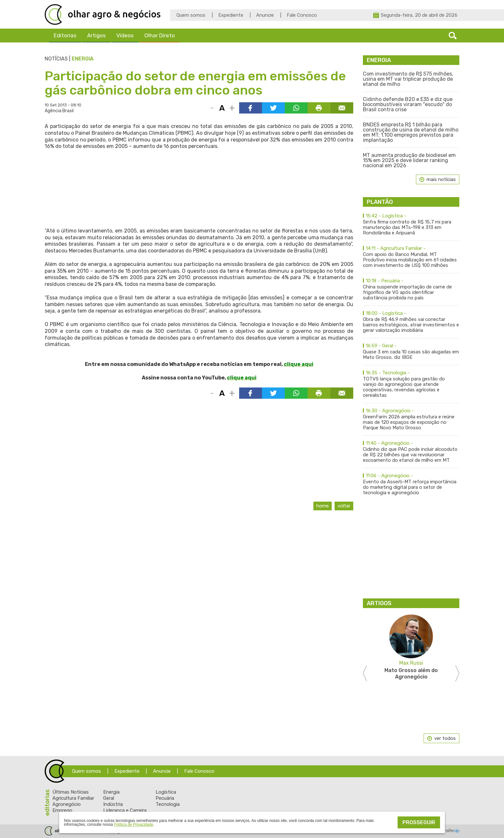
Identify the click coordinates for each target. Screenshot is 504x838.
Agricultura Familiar (73, 798)
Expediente (231, 15)
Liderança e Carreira (125, 810)
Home (323, 506)
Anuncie (265, 15)
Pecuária (165, 798)
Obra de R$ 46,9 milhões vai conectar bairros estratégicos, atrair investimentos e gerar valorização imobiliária (411, 322)
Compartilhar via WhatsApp (296, 108)
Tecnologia (168, 804)
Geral (109, 798)
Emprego (62, 810)
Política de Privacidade (133, 824)
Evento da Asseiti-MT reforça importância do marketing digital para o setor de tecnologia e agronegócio (411, 484)
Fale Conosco (302, 15)
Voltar (344, 506)
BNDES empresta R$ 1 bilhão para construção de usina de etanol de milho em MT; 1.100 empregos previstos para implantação (411, 132)
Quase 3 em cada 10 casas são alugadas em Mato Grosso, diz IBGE (411, 352)
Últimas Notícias (71, 792)
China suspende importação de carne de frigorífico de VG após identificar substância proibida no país (411, 289)
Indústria (113, 804)
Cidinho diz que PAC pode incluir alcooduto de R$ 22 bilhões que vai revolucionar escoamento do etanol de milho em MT (411, 452)
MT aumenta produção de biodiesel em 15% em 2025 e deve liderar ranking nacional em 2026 (409, 160)
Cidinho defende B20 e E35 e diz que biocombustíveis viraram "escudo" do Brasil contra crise (408, 105)
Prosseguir (419, 822)
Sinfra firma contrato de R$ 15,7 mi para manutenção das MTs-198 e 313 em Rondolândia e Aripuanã (411, 224)
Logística (166, 792)
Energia (83, 59)
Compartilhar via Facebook (251, 108)
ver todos (445, 738)
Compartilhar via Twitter (273, 108)
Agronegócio (67, 804)
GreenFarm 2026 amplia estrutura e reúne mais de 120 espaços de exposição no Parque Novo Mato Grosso (411, 419)
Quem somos (191, 15)
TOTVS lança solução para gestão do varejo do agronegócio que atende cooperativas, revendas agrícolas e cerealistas (411, 384)
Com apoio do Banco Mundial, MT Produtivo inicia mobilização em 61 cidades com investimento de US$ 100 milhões (411, 257)
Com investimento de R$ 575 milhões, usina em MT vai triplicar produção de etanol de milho (408, 79)
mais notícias (441, 179)
